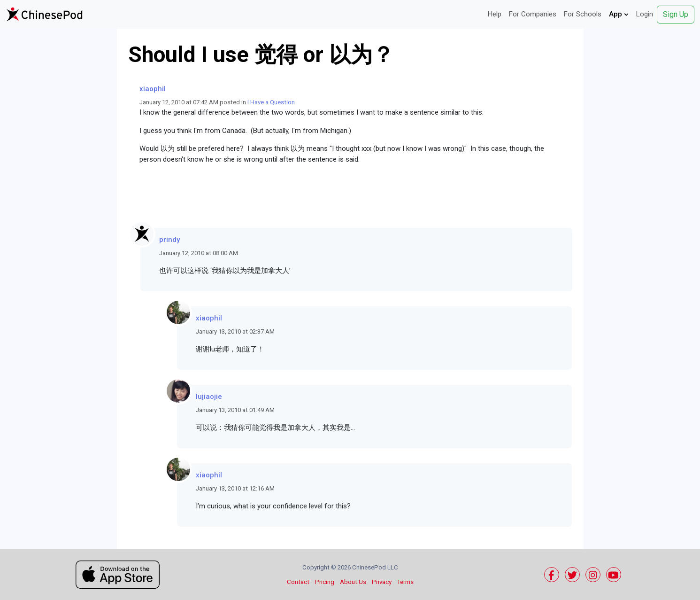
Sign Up (676, 14)
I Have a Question (271, 102)
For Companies (533, 14)
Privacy (382, 582)
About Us (353, 582)
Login (645, 14)
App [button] (619, 14)
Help (495, 14)
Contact (298, 582)
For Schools (583, 14)
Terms (405, 582)
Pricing (325, 582)
